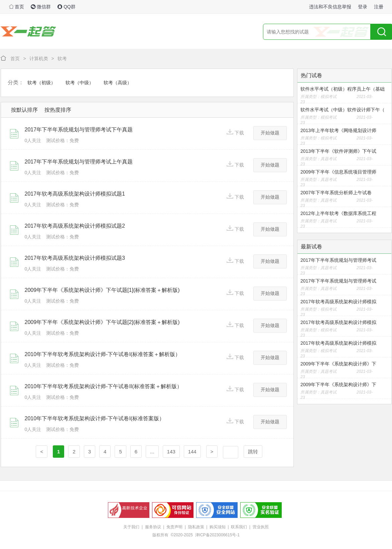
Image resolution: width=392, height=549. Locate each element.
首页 (17, 7)
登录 (363, 7)
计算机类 (39, 59)
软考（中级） (80, 83)
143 (171, 452)
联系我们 (239, 527)
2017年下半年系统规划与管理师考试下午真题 (79, 130)
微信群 (41, 7)
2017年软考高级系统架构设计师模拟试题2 (75, 226)
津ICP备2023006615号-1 (217, 535)
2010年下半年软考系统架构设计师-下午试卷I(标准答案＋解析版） (103, 354)
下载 (235, 132)
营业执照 (261, 527)
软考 (62, 59)
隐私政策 (196, 527)
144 (192, 452)
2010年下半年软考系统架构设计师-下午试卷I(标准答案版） (95, 418)
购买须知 (218, 527)
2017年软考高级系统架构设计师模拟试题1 (75, 194)
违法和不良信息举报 (330, 7)
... (152, 452)
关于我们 (131, 527)
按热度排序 (58, 110)
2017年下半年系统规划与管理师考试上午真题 (79, 162)
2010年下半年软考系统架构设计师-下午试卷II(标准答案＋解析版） (103, 386)
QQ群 (67, 7)
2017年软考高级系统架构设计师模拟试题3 (75, 258)
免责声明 (174, 527)
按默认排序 (24, 110)
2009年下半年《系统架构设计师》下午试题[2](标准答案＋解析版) (102, 322)
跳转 (253, 452)
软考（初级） (41, 83)
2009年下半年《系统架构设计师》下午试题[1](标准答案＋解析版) (102, 290)
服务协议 (153, 527)
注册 (379, 7)
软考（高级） (118, 83)
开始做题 (270, 133)
